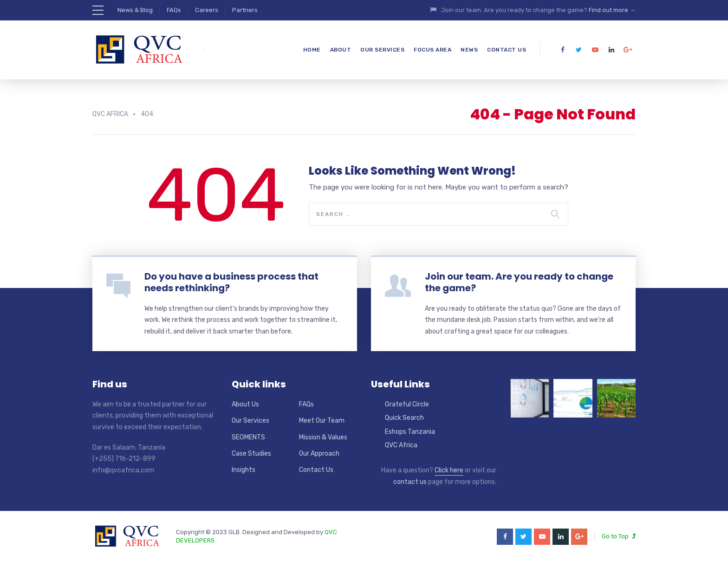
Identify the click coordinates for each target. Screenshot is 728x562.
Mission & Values (323, 437)
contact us (410, 482)
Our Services (382, 50)
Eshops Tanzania (410, 432)
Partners (245, 10)
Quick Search (404, 418)
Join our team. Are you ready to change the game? (519, 282)
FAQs (174, 10)
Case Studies (251, 454)
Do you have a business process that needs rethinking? (231, 282)
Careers (207, 10)
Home (312, 50)
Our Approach (319, 454)
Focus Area (432, 50)
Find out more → (612, 10)
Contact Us (507, 50)
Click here (449, 470)
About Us (245, 404)
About (341, 50)
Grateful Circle (407, 404)
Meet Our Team (322, 421)
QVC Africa (401, 445)
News (469, 50)
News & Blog (135, 10)
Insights (244, 470)
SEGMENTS (248, 437)
